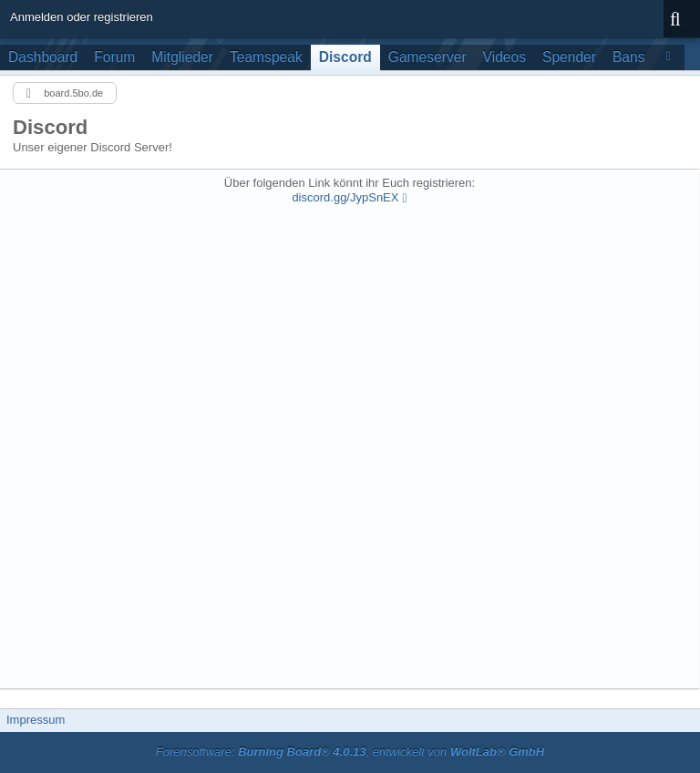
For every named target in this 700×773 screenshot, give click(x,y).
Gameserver (427, 57)
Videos (504, 57)
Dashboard (43, 57)
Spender (569, 57)
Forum (114, 57)
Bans (629, 57)
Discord (345, 57)
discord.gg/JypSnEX (345, 197)
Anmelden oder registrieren (82, 17)
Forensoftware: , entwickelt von (350, 752)
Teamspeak (266, 57)
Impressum (36, 720)
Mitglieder (182, 57)
